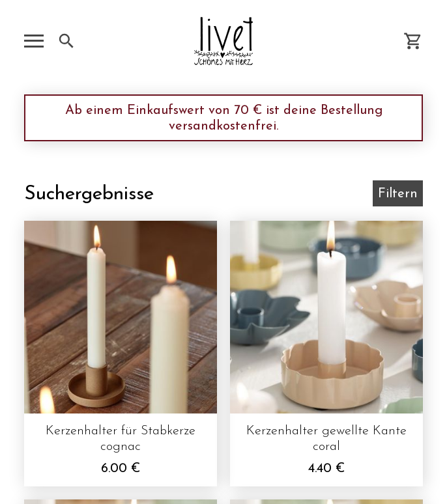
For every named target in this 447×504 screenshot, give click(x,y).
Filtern (398, 194)
